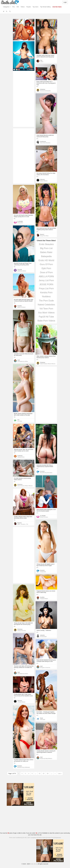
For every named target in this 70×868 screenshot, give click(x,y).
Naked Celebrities (46, 305)
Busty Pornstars (44, 517)
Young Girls (43, 572)
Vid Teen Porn (46, 309)
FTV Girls (20, 421)
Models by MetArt (22, 271)
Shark (42, 718)
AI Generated (43, 637)
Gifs (18, 7)
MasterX (42, 234)
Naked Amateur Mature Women (48, 364)
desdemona (43, 141)
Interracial (43, 719)
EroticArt (42, 471)
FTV (18, 420)
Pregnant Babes (44, 599)
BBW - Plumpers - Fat (23, 524)
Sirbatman (43, 89)
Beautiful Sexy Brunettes (46, 473)
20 (44, 774)
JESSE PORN (46, 284)
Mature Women (44, 181)
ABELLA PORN (46, 276)
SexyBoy (20, 306)
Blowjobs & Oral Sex (45, 668)
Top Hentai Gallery (45, 7)
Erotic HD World (46, 260)
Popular (29, 7)
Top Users (36, 7)
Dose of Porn (46, 272)
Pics (14, 7)
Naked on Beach (21, 307)
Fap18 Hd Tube (46, 317)
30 (48, 774)
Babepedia (46, 256)
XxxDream (20, 456)
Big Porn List (46, 248)
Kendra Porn (46, 292)
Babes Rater (46, 252)
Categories (7, 7)
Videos (23, 7)
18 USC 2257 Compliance (30, 838)
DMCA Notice (42, 838)
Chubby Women (21, 702)
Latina (42, 62)
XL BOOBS (20, 221)
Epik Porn (46, 268)
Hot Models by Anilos (23, 361)
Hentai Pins (50, 838)
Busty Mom (20, 223)
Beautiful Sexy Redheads (24, 767)
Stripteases (58, 838)
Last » (60, 774)
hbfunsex (42, 179)
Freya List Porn (46, 288)
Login (65, 2)
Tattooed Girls (21, 457)
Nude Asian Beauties (45, 143)
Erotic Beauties (46, 244)
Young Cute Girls (22, 631)
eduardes (42, 635)
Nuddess (46, 296)
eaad (19, 360)
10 (40, 774)
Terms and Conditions (15, 838)
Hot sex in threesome (45, 91)
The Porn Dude (46, 301)
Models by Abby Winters (46, 758)
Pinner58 (20, 270)
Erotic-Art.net (34, 864)
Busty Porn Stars (44, 236)
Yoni (41, 60)
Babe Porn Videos (46, 321)
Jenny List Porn (46, 280)
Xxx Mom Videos (46, 313)
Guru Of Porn (46, 264)
